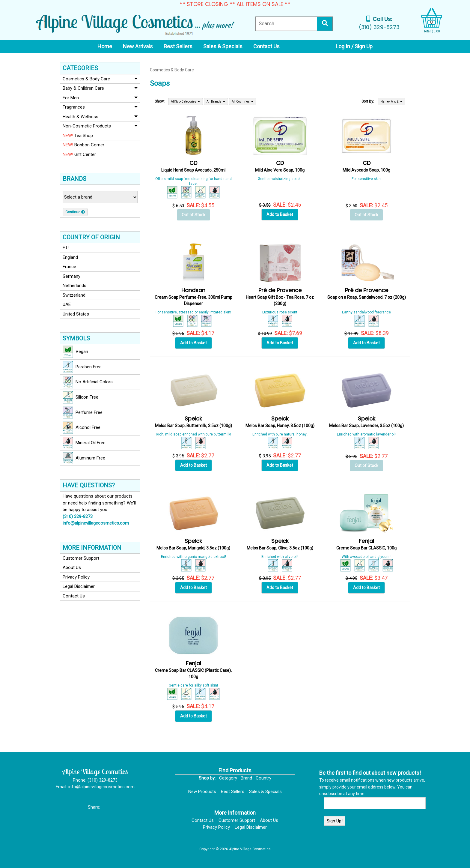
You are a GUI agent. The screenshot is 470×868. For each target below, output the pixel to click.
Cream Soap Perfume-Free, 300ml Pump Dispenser (193, 297)
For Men (100, 97)
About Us (72, 567)
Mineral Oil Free (84, 443)
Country (263, 778)
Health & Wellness (100, 116)
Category (228, 778)
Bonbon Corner (83, 145)
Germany (71, 276)
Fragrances (100, 107)
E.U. (66, 248)
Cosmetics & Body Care (100, 79)
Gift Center (79, 154)
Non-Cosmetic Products (100, 126)
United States (76, 314)
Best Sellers (233, 792)
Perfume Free (83, 413)
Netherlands (74, 286)
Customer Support (81, 558)
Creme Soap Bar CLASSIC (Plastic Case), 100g (193, 670)
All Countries (243, 101)
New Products (202, 792)
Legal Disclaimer (79, 586)
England (70, 257)
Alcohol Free (82, 428)
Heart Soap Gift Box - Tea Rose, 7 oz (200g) (280, 297)
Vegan (75, 352)
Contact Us (74, 596)
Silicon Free (80, 397)
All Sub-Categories (186, 101)
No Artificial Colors (88, 382)
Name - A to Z (391, 101)
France (69, 267)
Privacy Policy (76, 577)
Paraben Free (82, 367)
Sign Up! (335, 821)
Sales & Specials (265, 792)
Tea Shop (78, 136)
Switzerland (74, 295)
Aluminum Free (84, 458)
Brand (246, 778)
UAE (67, 304)
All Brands (216, 101)
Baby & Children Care (100, 88)
